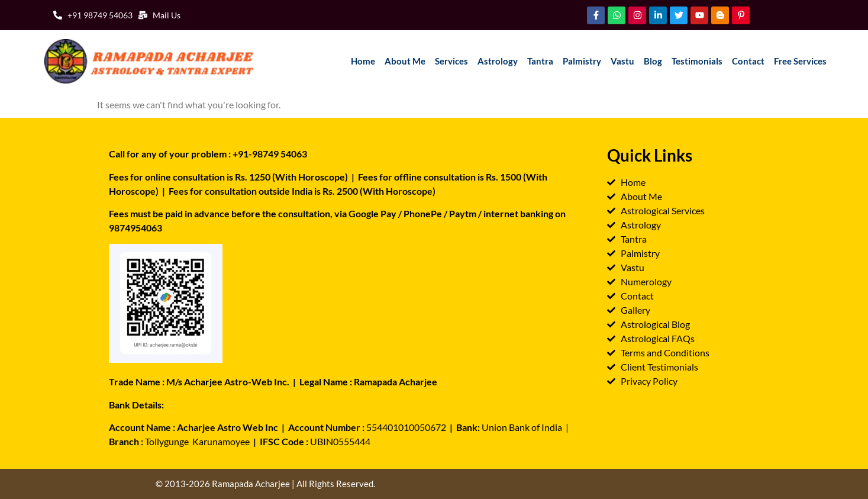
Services (451, 61)
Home (363, 61)
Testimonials (697, 61)
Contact (748, 61)
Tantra (540, 61)
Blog (653, 61)
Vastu (622, 61)
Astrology (498, 61)
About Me (405, 61)
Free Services (800, 61)
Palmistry (582, 61)
